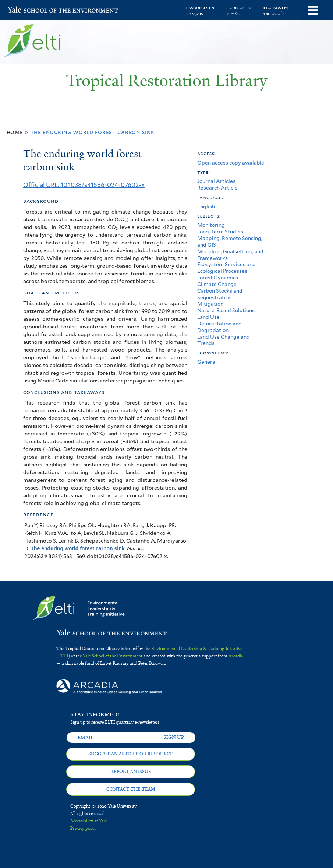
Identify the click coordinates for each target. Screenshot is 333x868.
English (206, 207)
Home (15, 132)
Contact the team (131, 789)
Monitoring (211, 225)
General (207, 362)
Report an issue (131, 772)
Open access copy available (231, 163)
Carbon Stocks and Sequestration (220, 294)
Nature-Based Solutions (226, 310)
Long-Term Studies (220, 232)
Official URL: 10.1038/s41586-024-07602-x (84, 185)
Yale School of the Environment (26, 10)
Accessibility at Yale (88, 821)
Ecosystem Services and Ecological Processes (226, 268)
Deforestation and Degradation (219, 327)
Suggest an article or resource (131, 754)
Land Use (208, 317)
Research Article (217, 188)
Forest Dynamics (218, 278)
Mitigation (210, 304)
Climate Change (217, 284)
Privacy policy (83, 828)
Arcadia (236, 656)
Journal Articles (216, 181)
